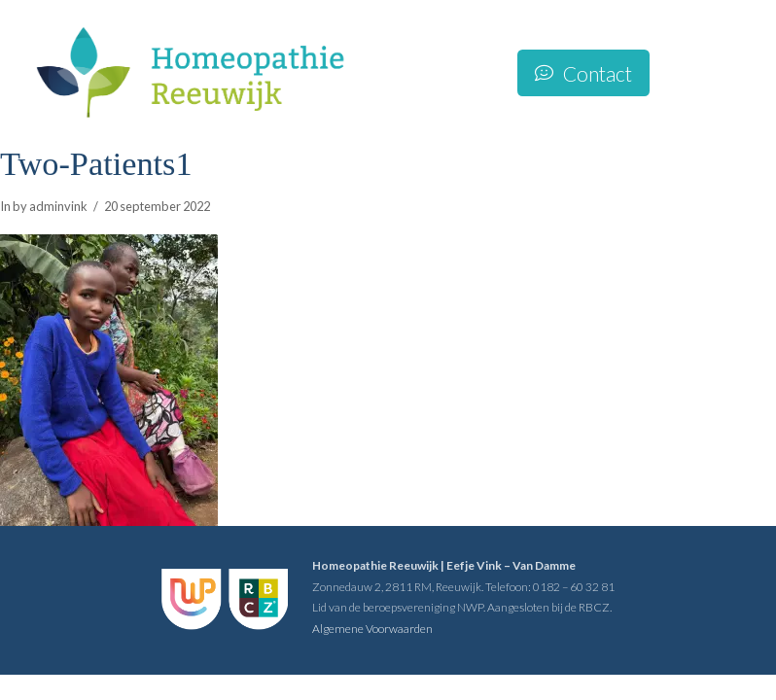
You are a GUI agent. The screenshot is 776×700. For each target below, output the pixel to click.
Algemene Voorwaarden (372, 629)
